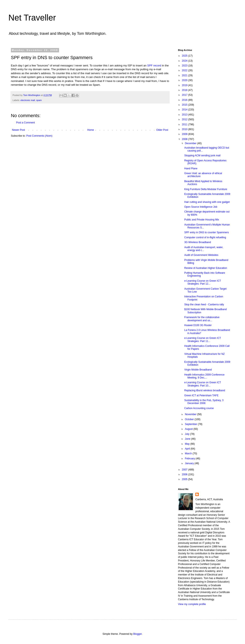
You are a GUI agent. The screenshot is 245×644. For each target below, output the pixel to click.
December (191, 143)
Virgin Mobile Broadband (198, 370)
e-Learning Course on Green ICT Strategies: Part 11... (203, 339)
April (188, 449)
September (191, 424)
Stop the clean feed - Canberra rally (204, 305)
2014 (185, 110)
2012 (185, 119)
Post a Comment (25, 123)
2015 (185, 105)
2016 (185, 100)
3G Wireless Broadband (198, 242)
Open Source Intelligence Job (201, 207)
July (188, 434)
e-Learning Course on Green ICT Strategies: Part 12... (203, 282)
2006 (185, 474)
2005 (185, 479)
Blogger (137, 634)
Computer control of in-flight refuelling (205, 237)
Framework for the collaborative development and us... (202, 319)
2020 (185, 80)
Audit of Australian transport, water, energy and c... (204, 249)
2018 (185, 90)
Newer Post (18, 130)
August (189, 429)
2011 (185, 124)
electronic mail (28, 100)
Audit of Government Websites (201, 255)
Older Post (162, 130)
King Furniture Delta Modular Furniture (206, 189)
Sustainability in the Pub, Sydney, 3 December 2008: (204, 402)
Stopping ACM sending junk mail (202, 155)
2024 (185, 61)
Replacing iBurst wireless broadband (205, 390)
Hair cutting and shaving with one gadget (207, 202)
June (188, 439)
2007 (185, 470)
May (188, 444)
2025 (185, 56)
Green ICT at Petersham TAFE (201, 395)
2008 (185, 139)
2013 (185, 115)
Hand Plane (191, 168)
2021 (185, 75)
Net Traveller (32, 18)
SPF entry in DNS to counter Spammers (207, 232)
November (191, 414)
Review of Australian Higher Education (206, 268)
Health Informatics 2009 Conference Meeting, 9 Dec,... (204, 376)
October (190, 419)
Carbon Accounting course (199, 408)
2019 (185, 85)
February (190, 459)
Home (91, 130)
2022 (185, 70)
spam (39, 100)
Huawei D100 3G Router (198, 325)
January (190, 463)
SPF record (154, 65)
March (189, 454)
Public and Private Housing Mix (202, 220)
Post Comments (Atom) (39, 136)
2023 (185, 66)
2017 (185, 95)
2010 (185, 129)
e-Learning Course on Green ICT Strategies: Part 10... (203, 384)
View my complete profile (192, 604)
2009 (185, 134)
